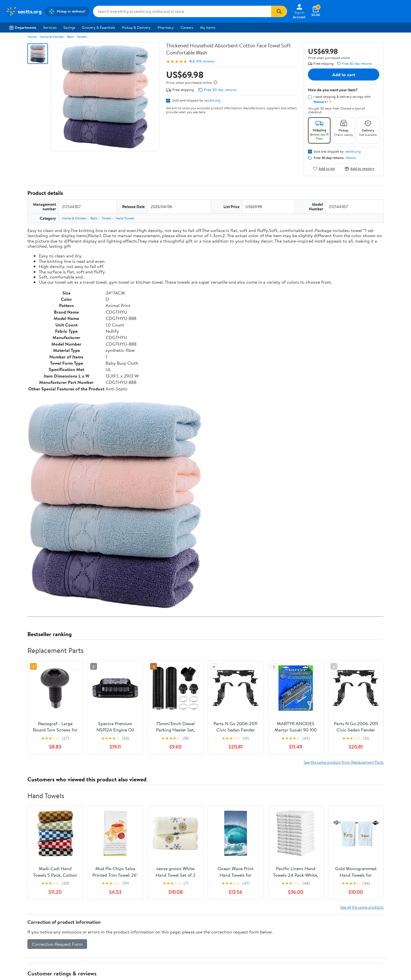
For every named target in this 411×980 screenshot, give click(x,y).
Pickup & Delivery (136, 27)
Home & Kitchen (52, 37)
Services (50, 27)
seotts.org (212, 100)
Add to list (324, 169)
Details (351, 158)
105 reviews (205, 61)
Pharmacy (166, 27)
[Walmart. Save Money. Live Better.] (24, 11)
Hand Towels (125, 218)
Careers (187, 27)
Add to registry (359, 169)
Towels (82, 37)
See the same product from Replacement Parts (344, 762)
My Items (208, 27)
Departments (23, 27)
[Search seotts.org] (182, 11)
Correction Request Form (57, 944)
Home (32, 37)
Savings (69, 27)
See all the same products (362, 907)
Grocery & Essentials (98, 27)
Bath (70, 37)
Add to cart (344, 74)
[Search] (279, 11)
